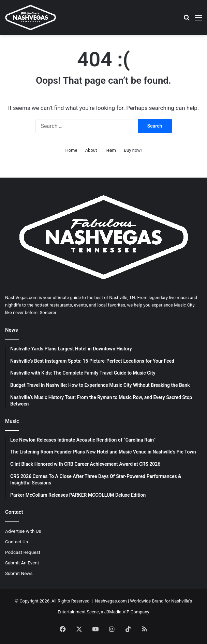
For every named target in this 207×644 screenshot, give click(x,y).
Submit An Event (22, 563)
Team (110, 150)
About (91, 150)
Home (71, 150)
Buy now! (133, 150)
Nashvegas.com (111, 601)
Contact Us (17, 542)
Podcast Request (23, 552)
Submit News (19, 573)
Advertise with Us (23, 531)
